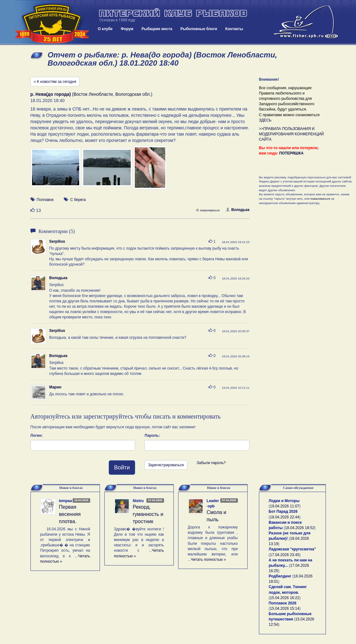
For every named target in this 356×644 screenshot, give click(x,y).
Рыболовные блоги (199, 29)
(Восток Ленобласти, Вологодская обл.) (91, 94)
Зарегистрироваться (166, 465)
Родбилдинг (280, 576)
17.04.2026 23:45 (285, 555)
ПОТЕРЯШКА (292, 153)
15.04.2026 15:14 (285, 609)
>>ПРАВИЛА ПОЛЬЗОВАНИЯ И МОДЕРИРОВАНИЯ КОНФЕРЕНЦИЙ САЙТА (291, 134)
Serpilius (57, 241)
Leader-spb (213, 503)
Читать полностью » (209, 560)
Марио (55, 387)
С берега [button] (78, 200)
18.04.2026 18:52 (300, 528)
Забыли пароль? (211, 463)
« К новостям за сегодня (55, 82)
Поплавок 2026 (282, 603)
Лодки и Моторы (284, 501)
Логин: (37, 436)
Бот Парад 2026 (283, 511)
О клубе (105, 29)
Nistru (138, 501)
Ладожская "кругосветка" (292, 549)
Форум (127, 29)
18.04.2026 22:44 (285, 517)
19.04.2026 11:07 (285, 506)
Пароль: (152, 436)
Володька (238, 210)
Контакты (234, 29)
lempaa (66, 501)
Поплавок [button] (45, 200)
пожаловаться (208, 210)
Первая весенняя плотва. (70, 514)
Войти (122, 468)
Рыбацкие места (157, 29)
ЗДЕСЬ (265, 120)
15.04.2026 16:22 (285, 598)
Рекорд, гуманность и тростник (148, 514)
